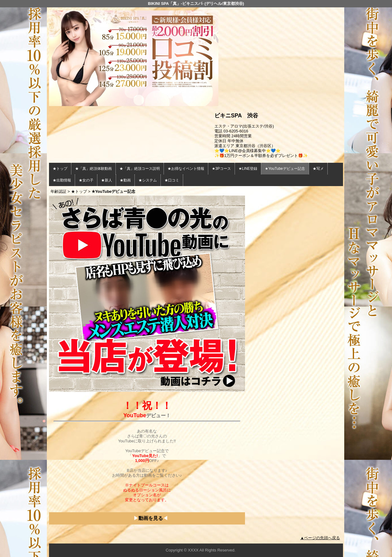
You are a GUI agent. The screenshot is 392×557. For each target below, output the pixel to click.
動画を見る (151, 518)
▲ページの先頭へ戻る (320, 538)
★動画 (125, 180)
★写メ (318, 169)
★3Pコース (221, 169)
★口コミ (172, 180)
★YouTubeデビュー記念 (285, 169)
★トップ (60, 169)
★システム (148, 180)
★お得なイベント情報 (186, 169)
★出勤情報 (62, 180)
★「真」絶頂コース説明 (140, 169)
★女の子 (86, 180)
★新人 (107, 180)
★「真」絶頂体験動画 (93, 169)
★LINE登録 (248, 169)
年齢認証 (58, 191)
